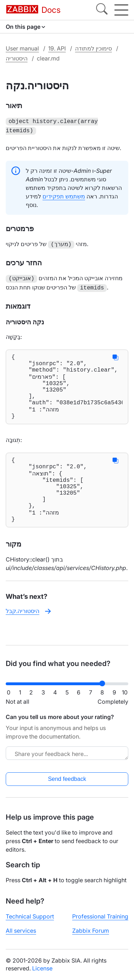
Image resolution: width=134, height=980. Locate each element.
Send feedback (67, 785)
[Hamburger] (121, 10)
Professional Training (100, 922)
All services (21, 936)
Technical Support (30, 922)
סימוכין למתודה (93, 48)
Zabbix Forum (91, 936)
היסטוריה (17, 58)
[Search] (102, 10)
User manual (22, 48)
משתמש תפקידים (64, 195)
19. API (57, 48)
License (42, 974)
